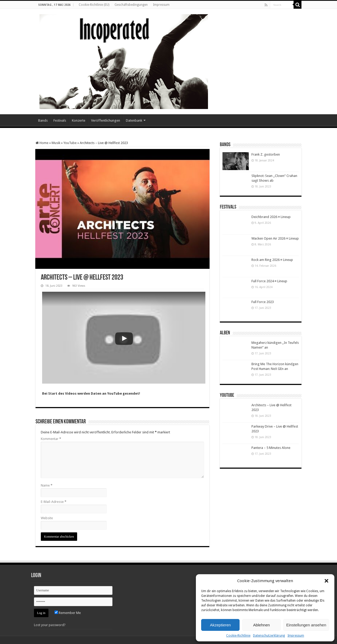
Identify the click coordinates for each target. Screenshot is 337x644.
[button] (326, 581)
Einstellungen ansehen (306, 625)
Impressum (296, 636)
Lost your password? (50, 625)
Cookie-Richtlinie (238, 636)
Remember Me (68, 613)
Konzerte (79, 120)
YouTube (70, 143)
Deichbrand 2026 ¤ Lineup (271, 217)
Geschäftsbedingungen (131, 5)
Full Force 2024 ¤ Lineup (269, 281)
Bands (43, 120)
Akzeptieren (220, 625)
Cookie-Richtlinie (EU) (94, 5)
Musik (56, 143)
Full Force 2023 (263, 302)
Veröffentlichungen (106, 120)
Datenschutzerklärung (269, 636)
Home (42, 143)
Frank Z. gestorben (266, 154)
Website (47, 518)
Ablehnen (261, 625)
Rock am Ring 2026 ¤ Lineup (272, 260)
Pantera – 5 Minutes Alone (271, 448)
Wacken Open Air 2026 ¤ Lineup (275, 238)
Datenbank (134, 120)
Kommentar (51, 439)
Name (47, 485)
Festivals (60, 120)
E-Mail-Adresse (54, 502)
